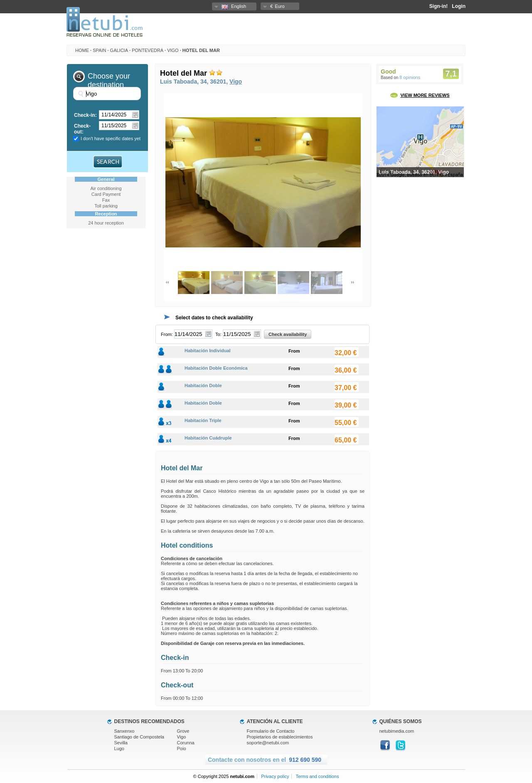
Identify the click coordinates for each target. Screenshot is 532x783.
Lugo (119, 748)
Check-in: (85, 115)
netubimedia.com (397, 731)
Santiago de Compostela (139, 737)
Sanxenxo (124, 731)
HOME (82, 50)
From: (167, 334)
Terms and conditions (317, 776)
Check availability (288, 334)
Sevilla (121, 743)
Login (459, 6)
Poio (182, 748)
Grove (183, 731)
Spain (99, 50)
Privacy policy (275, 776)
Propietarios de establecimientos (280, 737)
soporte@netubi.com (268, 743)
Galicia (119, 50)
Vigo (173, 50)
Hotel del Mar (201, 50)
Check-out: (82, 129)
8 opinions (410, 77)
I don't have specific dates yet (111, 138)
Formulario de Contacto (271, 731)
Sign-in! (439, 6)
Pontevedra (148, 50)
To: (218, 334)
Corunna (186, 743)
